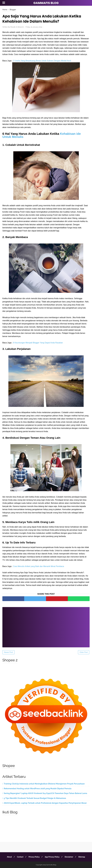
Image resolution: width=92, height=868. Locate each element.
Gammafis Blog (46, 3)
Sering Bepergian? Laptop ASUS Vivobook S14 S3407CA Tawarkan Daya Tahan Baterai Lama (45, 793)
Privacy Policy (34, 857)
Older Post (84, 652)
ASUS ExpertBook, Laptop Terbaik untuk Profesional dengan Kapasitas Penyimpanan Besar (45, 803)
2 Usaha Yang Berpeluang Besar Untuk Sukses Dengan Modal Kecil (42, 61)
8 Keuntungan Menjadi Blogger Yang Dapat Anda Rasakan (38, 343)
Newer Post (8, 652)
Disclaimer (69, 857)
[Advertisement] (46, 626)
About (9, 857)
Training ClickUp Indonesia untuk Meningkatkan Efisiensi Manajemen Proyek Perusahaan (44, 784)
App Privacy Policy (52, 857)
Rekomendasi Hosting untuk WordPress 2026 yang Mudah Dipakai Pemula (38, 789)
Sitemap (82, 857)
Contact (20, 857)
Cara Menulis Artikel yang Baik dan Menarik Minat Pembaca (39, 566)
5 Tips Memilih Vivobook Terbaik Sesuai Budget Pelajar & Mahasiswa (35, 798)
